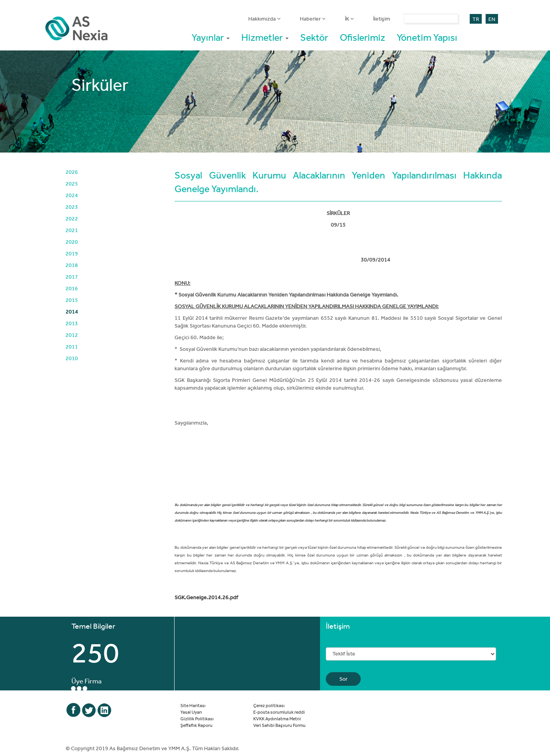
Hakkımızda (264, 19)
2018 (72, 265)
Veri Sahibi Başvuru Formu (279, 725)
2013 (72, 323)
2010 (72, 358)
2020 (72, 242)
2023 (72, 207)
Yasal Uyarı (191, 712)
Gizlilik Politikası (197, 718)
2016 (72, 288)
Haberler (313, 19)
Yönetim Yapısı (427, 37)
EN (492, 19)
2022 (72, 218)
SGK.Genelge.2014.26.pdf (206, 597)
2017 (72, 277)
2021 (72, 230)
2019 (72, 253)
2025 (72, 184)
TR (476, 19)
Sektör (314, 37)
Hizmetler (265, 37)
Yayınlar (211, 37)
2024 (72, 195)
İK (349, 19)
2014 (72, 312)
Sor (343, 679)
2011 (72, 347)
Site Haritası (193, 705)
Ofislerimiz (362, 37)
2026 (72, 172)
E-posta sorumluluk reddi (279, 712)
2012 (72, 335)
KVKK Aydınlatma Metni (277, 718)
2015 (72, 300)
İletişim (382, 19)
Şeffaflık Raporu (196, 725)
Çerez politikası (269, 705)
